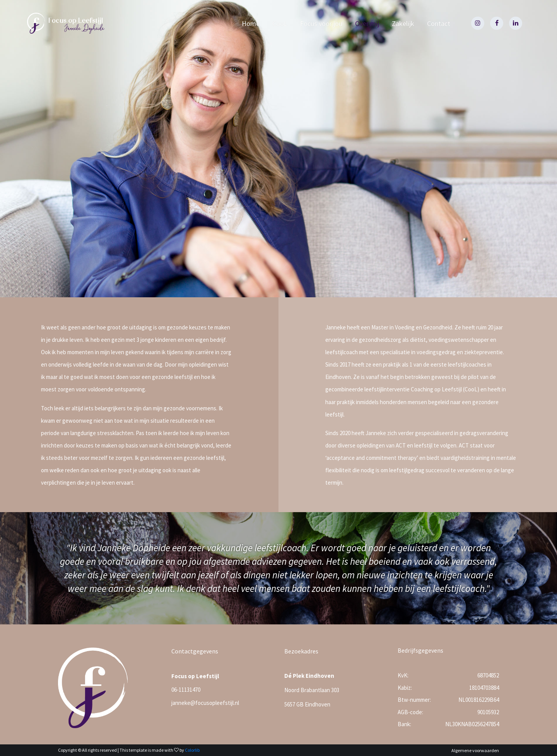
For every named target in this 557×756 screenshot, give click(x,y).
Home (251, 23)
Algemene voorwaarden (475, 750)
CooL (280, 23)
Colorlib (192, 750)
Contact (439, 23)
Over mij (367, 23)
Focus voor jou (321, 23)
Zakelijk (403, 23)
